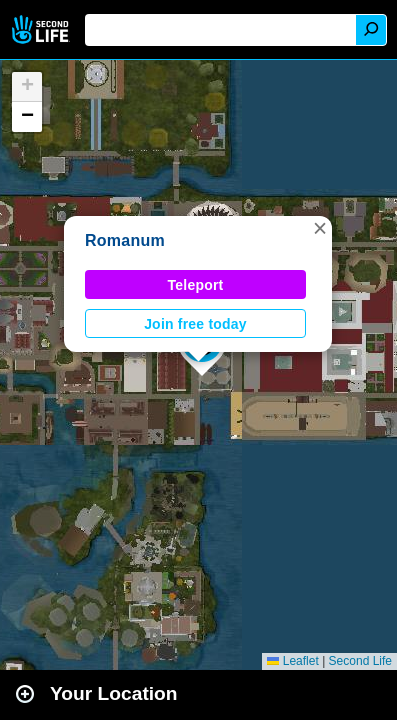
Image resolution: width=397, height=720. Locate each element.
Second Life (42, 29)
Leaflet (292, 661)
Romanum (125, 240)
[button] (320, 228)
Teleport (196, 285)
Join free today (195, 324)
